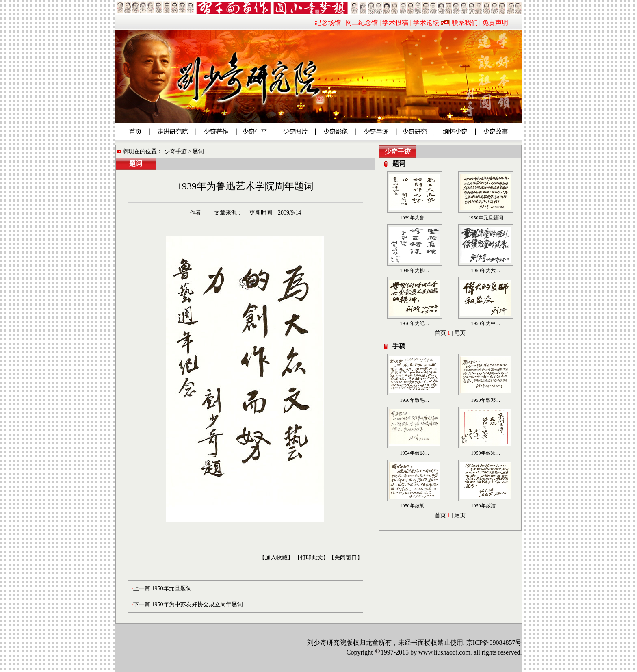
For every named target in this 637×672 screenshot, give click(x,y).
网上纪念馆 (362, 23)
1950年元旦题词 (172, 589)
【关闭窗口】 (346, 558)
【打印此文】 (312, 558)
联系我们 (465, 23)
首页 (440, 333)
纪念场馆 (328, 23)
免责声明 (495, 23)
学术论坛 (426, 23)
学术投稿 (395, 23)
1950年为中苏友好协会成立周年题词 (197, 604)
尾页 (460, 333)
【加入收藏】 (276, 558)
